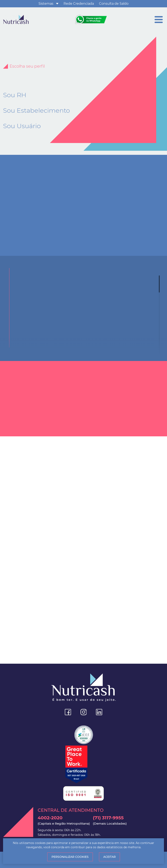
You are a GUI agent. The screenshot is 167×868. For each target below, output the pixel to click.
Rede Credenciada (79, 4)
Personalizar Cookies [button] (70, 857)
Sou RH (15, 95)
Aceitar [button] (109, 857)
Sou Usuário (22, 126)
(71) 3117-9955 (110, 820)
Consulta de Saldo (114, 4)
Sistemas (46, 4)
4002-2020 (64, 820)
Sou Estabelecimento (36, 111)
